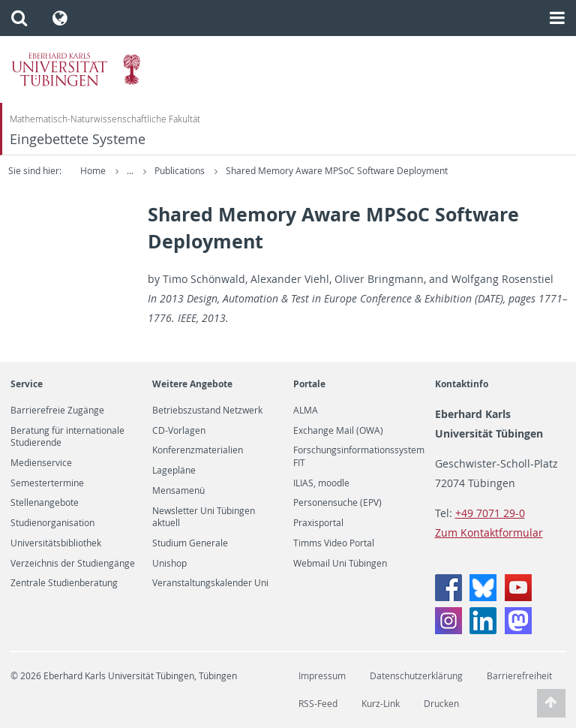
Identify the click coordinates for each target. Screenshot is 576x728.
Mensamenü (178, 491)
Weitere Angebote (192, 384)
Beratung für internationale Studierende (67, 437)
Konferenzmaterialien (198, 450)
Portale (309, 384)
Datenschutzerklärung (416, 676)
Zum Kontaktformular (489, 532)
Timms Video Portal (334, 543)
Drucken (441, 704)
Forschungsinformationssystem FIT (359, 456)
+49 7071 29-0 (490, 513)
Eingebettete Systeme (78, 139)
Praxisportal (318, 523)
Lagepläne (174, 471)
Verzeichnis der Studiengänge (73, 564)
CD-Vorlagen (179, 431)
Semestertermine (47, 483)
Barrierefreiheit (519, 676)
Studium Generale (190, 543)
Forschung (177, 171)
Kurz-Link (381, 704)
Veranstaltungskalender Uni (210, 583)
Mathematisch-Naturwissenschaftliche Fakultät (105, 119)
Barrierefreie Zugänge (57, 411)
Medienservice (41, 463)
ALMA (306, 411)
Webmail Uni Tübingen (340, 564)
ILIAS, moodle (321, 483)
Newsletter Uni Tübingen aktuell (204, 517)
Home (93, 171)
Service (27, 384)
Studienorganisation (52, 523)
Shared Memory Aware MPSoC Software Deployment (401, 171)
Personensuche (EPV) (337, 503)
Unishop (169, 564)
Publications (245, 171)
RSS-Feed (318, 704)
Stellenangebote (45, 503)
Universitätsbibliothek (56, 543)
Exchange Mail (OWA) (338, 431)
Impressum (322, 676)
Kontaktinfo (462, 384)
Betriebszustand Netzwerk (207, 411)
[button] (19, 18)
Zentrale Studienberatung (64, 583)
